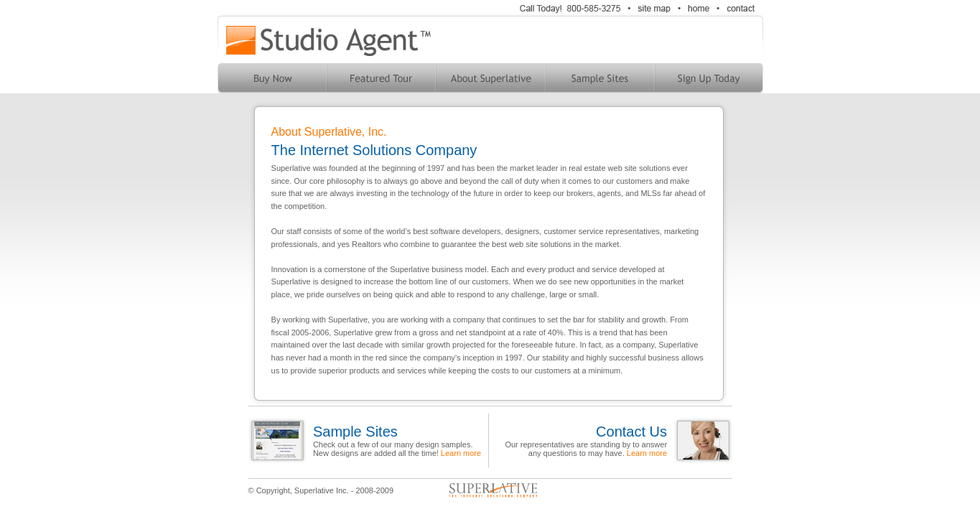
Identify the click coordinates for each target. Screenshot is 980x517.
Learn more (461, 453)
